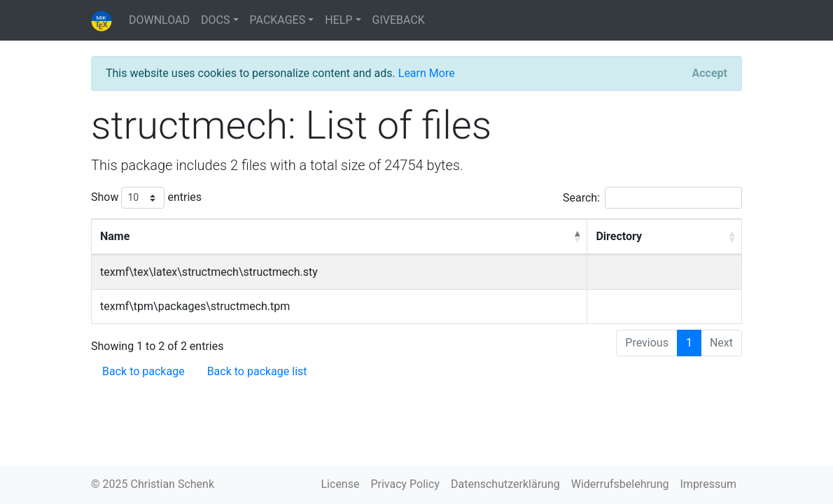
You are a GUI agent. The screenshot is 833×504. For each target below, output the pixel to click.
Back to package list (257, 371)
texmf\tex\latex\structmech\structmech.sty (209, 272)
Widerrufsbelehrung (620, 484)
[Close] (710, 73)
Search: (652, 198)
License (341, 484)
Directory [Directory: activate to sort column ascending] (619, 236)
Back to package (143, 371)
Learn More (427, 73)
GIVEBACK (399, 20)
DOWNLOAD (159, 20)
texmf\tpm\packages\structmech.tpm (195, 306)
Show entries (146, 198)
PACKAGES (278, 20)
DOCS (215, 20)
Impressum (709, 484)
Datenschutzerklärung (505, 484)
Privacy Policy (405, 484)
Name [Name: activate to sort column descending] (115, 236)
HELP (338, 20)
